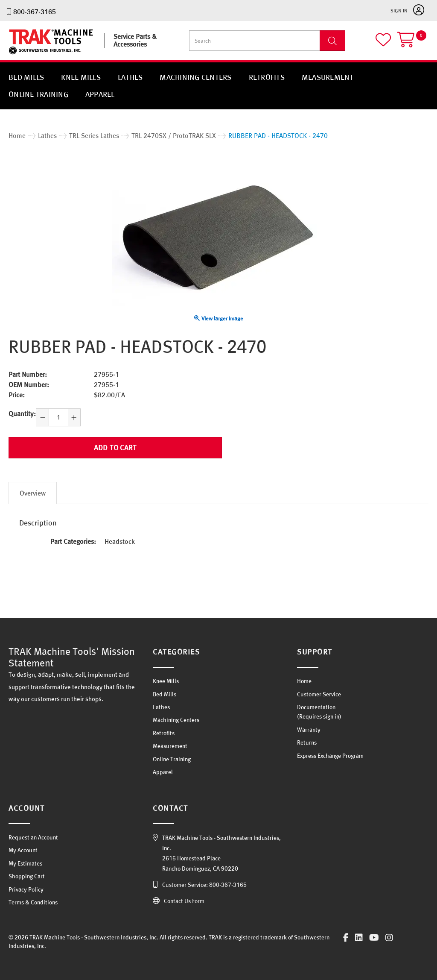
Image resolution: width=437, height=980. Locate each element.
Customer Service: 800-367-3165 (204, 885)
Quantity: (22, 414)
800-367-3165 (35, 12)
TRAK (16, 54)
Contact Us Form (184, 901)
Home (304, 681)
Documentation (316, 707)
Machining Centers (195, 77)
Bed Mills (26, 77)
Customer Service (319, 694)
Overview (33, 493)
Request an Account (33, 837)
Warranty (309, 730)
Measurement (328, 77)
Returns (307, 742)
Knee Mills (81, 77)
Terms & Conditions (33, 902)
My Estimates (25, 863)
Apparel (100, 94)
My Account (23, 850)
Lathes (130, 77)
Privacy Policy (26, 889)
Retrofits (267, 77)
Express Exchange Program (330, 756)
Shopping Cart (27, 876)
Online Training (38, 94)
